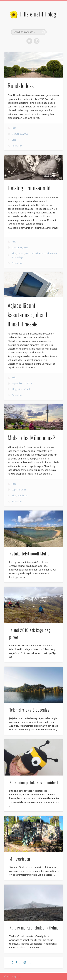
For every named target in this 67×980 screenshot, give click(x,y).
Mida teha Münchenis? (32, 438)
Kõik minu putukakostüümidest (34, 782)
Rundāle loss (21, 86)
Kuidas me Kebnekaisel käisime (34, 928)
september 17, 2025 (22, 383)
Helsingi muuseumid (29, 188)
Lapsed (21, 253)
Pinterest (37, 41)
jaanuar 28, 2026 (20, 248)
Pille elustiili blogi (39, 14)
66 (25, 963)
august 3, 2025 (19, 490)
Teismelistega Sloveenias (29, 710)
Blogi (14, 140)
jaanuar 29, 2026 (20, 134)
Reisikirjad (44, 253)
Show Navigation (54, 32)
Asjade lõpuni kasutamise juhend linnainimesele (27, 315)
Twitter (29, 41)
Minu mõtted (32, 253)
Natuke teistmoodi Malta (29, 553)
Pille (14, 128)
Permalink (17, 146)
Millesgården (20, 859)
